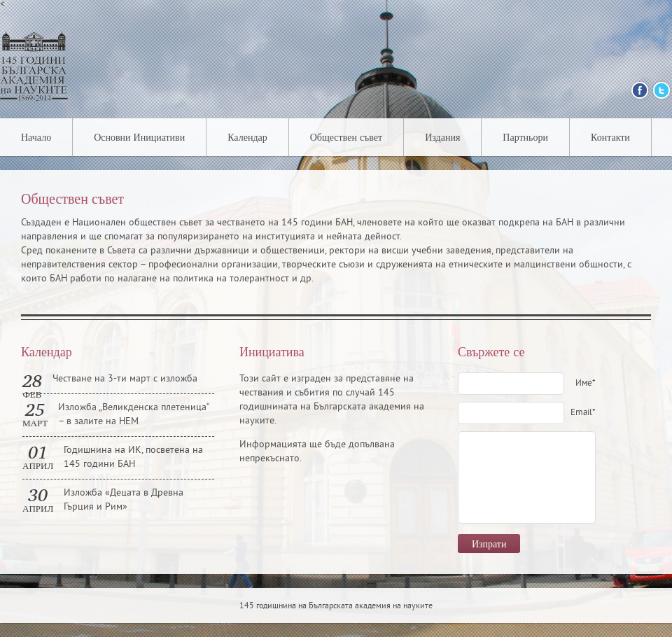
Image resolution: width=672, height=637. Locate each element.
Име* (586, 384)
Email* (583, 413)
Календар (247, 138)
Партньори (525, 138)
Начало (36, 138)
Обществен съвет (346, 138)
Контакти (610, 138)
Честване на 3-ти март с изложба (125, 379)
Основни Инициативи (139, 138)
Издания (442, 138)
